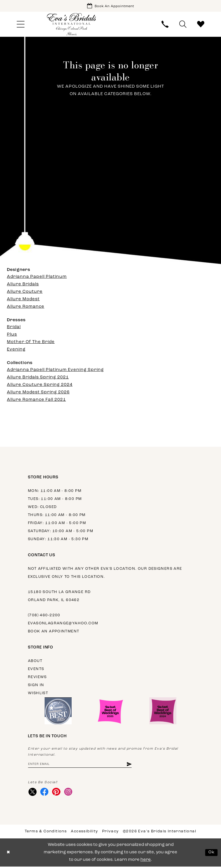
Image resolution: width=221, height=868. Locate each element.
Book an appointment (54, 632)
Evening (16, 350)
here (146, 861)
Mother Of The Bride (31, 343)
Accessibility (84, 833)
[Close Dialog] (8, 854)
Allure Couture (25, 292)
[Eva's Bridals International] (72, 25)
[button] (20, 25)
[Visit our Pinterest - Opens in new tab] (57, 793)
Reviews (37, 678)
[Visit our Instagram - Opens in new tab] (70, 793)
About (35, 662)
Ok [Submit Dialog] (212, 854)
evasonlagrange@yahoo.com (63, 624)
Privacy (110, 833)
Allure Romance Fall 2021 (36, 400)
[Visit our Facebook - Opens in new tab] (45, 793)
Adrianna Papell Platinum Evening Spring (55, 371)
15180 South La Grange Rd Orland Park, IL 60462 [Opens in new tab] (59, 597)
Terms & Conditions (46, 833)
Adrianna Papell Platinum (37, 277)
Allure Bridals (23, 285)
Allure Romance (26, 307)
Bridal (14, 328)
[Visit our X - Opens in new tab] (33, 793)
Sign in (36, 686)
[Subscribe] (134, 765)
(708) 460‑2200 (44, 616)
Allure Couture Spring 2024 (40, 385)
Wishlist (38, 694)
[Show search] (183, 25)
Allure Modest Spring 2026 (38, 393)
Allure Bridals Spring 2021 (38, 378)
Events (36, 670)
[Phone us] (165, 25)
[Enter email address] (83, 765)
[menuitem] (20, 25)
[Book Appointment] (110, 6)
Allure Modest (23, 300)
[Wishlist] (201, 25)
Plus (12, 335)
